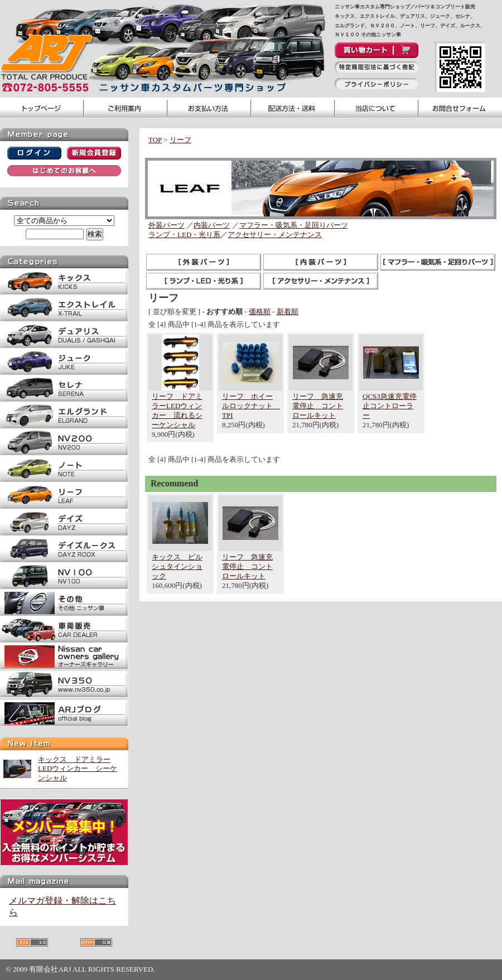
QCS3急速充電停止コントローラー (390, 406)
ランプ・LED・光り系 (184, 235)
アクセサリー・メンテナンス (275, 235)
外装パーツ (166, 225)
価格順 (260, 312)
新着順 (288, 312)
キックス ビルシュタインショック (177, 566)
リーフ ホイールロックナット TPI (251, 406)
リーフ (180, 140)
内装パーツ (212, 225)
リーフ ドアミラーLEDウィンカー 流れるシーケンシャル (177, 411)
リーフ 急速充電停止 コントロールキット (318, 406)
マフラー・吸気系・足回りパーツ (294, 225)
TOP (155, 140)
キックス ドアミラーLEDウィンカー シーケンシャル (78, 769)
